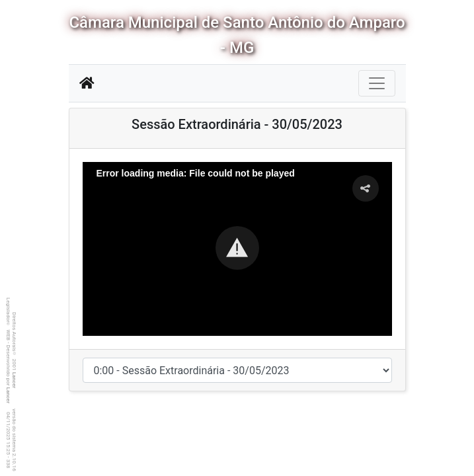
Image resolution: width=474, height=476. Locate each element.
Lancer (14, 380)
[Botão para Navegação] (377, 83)
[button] (237, 248)
